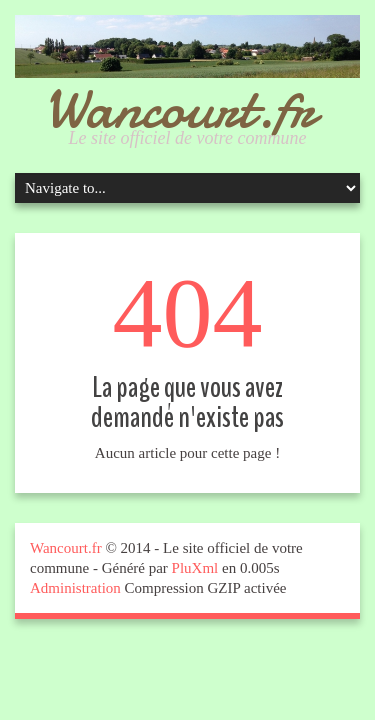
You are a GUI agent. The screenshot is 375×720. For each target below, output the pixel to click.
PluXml (195, 568)
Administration (75, 588)
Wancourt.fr (180, 108)
